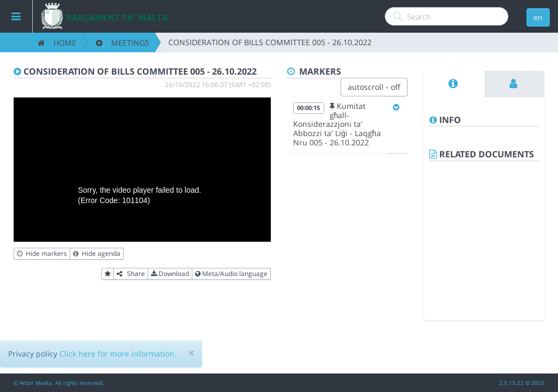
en (538, 17)
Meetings (123, 43)
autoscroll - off (374, 87)
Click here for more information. (118, 354)
